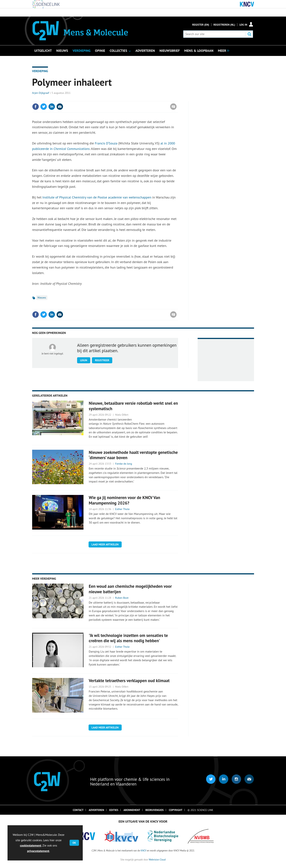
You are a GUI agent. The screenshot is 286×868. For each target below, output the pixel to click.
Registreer (102, 360)
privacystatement (38, 851)
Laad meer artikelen (105, 544)
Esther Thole (122, 509)
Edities (114, 810)
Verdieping (40, 71)
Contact (78, 810)
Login (84, 360)
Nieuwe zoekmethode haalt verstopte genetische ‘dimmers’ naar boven (133, 455)
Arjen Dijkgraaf (41, 93)
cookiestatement (31, 845)
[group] (223, 50)
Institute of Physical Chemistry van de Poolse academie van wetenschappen (97, 197)
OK (74, 843)
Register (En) (201, 25)
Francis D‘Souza (107, 143)
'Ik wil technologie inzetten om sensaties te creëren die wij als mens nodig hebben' (128, 638)
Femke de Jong (124, 464)
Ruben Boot (122, 598)
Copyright (176, 810)
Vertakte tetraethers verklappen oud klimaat (129, 681)
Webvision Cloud (157, 860)
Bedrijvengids (154, 810)
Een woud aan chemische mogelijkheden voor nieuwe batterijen (130, 589)
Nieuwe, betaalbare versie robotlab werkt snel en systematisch (133, 406)
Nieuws (42, 298)
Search (249, 34)
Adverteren (96, 810)
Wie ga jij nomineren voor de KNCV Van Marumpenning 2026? (124, 500)
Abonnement (132, 810)
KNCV (143, 850)
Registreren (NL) (224, 25)
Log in (243, 25)
